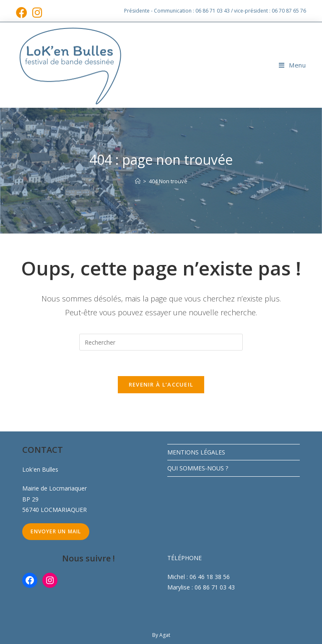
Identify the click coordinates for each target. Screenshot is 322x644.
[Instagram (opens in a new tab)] (37, 12)
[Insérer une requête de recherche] (161, 342)
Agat (165, 635)
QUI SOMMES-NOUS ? (198, 468)
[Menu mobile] (292, 65)
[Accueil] (138, 181)
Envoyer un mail (56, 531)
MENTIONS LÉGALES (196, 452)
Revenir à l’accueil (161, 384)
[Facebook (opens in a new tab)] (23, 12)
